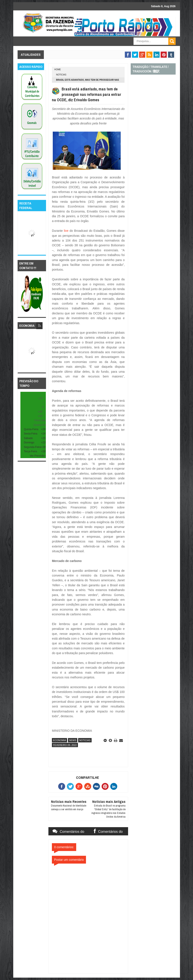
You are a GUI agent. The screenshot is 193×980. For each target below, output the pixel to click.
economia (59, 740)
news (73, 740)
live (66, 231)
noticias (61, 75)
